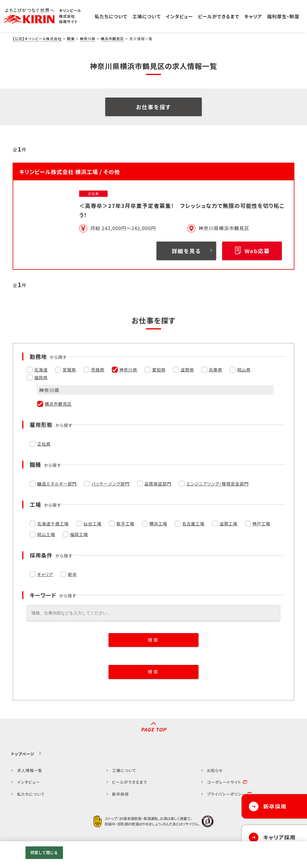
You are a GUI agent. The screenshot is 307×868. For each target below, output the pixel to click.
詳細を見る (186, 251)
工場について (124, 770)
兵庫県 (216, 370)
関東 (71, 39)
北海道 (41, 370)
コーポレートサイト (224, 782)
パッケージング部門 (110, 484)
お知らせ (215, 770)
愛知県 (159, 370)
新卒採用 (121, 794)
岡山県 (244, 370)
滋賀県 (187, 370)
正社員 (44, 444)
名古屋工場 (193, 524)
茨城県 (98, 370)
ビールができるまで (130, 782)
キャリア (45, 574)
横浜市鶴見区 (112, 39)
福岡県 (41, 377)
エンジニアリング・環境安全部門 (217, 484)
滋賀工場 (228, 524)
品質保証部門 (158, 484)
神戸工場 (261, 524)
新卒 (73, 574)
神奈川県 (88, 39)
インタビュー (28, 782)
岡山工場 (46, 534)
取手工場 (125, 524)
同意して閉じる (44, 853)
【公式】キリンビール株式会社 (37, 39)
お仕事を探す (154, 107)
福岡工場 (79, 534)
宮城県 (69, 370)
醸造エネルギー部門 (57, 484)
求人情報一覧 (30, 770)
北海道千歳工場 (53, 524)
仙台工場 (93, 524)
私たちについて (31, 794)
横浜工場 (158, 524)
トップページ (23, 754)
